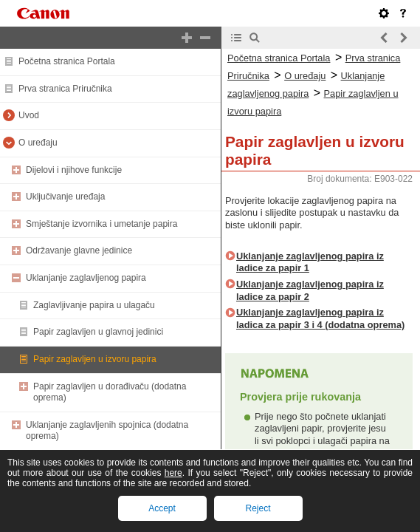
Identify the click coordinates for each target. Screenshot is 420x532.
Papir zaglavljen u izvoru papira (95, 359)
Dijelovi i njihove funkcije (74, 170)
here (173, 473)
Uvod (29, 115)
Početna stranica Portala (67, 61)
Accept (162, 508)
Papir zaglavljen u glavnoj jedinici (98, 332)
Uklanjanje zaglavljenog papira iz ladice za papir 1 (310, 262)
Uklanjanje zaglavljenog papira (86, 278)
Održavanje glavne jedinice (79, 250)
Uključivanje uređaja (65, 197)
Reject (258, 508)
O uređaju (38, 143)
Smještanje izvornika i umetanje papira (101, 224)
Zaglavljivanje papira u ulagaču (94, 305)
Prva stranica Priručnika (65, 89)
